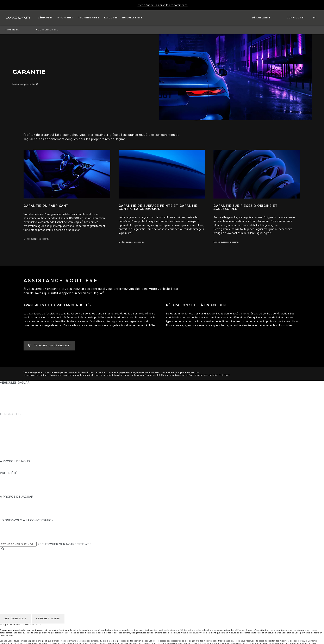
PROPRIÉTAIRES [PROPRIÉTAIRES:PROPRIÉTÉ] (12, 477)
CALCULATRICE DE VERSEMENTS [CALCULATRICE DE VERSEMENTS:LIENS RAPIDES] (24, 426)
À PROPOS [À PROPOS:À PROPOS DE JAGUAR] (8, 501)
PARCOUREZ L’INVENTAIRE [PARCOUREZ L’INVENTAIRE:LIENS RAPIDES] (19, 457)
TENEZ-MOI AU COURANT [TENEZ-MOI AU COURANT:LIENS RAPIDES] (18, 438)
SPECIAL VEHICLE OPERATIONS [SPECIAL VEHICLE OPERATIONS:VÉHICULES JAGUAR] (23, 398)
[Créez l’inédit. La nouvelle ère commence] (163, 5)
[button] (45, 18)
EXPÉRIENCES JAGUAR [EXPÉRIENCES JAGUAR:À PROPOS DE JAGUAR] (17, 504)
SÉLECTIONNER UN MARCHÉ (21, 553)
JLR (3, 465)
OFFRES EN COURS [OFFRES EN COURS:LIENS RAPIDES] (14, 418)
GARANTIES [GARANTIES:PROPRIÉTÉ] (9, 485)
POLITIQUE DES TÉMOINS (18, 561)
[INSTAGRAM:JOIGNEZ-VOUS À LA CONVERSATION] (10, 524)
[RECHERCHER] (3, 549)
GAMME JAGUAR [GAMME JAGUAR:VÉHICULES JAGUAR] (12, 386)
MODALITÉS (9, 565)
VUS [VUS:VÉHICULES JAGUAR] (3, 394)
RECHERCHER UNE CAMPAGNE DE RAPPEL (31, 493)
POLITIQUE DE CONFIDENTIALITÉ (24, 557)
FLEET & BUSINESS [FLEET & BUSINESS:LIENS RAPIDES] (14, 453)
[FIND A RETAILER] (258, 18)
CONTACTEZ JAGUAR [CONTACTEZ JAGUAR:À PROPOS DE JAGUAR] (15, 512)
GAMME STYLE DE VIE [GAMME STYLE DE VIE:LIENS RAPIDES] (16, 449)
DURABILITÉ (9, 469)
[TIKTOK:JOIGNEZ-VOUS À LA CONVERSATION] (7, 528)
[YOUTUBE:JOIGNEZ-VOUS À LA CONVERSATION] (9, 532)
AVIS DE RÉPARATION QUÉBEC (22, 581)
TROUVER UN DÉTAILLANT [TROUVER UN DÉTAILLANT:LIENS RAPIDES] (19, 430)
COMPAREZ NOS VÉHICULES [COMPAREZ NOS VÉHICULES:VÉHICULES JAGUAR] (21, 406)
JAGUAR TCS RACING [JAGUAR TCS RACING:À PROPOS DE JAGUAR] (15, 508)
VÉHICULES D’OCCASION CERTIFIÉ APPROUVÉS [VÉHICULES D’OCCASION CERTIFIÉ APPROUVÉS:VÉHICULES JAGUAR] (35, 402)
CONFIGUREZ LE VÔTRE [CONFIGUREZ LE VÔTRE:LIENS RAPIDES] (17, 422)
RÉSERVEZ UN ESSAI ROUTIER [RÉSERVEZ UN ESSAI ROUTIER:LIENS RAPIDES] (22, 442)
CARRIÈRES (9, 573)
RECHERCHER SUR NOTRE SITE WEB (64, 544)
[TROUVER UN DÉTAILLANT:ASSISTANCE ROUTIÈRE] (49, 346)
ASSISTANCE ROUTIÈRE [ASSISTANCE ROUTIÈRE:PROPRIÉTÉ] (17, 489)
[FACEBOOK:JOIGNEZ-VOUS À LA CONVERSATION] (10, 536)
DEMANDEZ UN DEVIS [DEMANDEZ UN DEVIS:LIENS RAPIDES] (16, 434)
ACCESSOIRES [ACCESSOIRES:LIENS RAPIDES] (11, 445)
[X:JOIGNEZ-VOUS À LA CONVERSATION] (3, 540)
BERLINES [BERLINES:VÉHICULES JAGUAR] (7, 390)
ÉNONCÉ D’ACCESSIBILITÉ (19, 577)
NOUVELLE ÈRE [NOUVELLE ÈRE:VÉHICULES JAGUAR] (11, 410)
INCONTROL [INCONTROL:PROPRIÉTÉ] (9, 481)
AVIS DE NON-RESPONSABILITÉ (23, 569)
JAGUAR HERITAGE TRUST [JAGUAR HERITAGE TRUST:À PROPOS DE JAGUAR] (19, 516)
